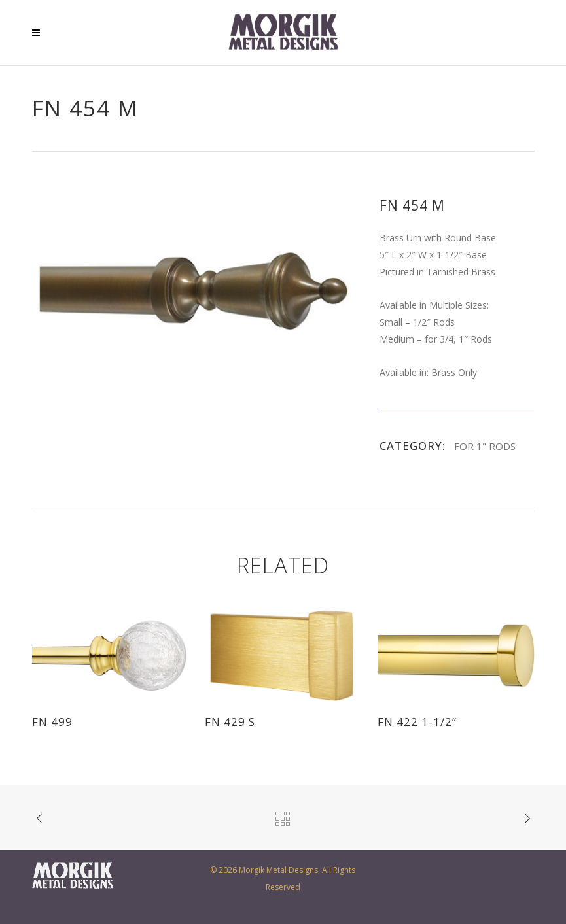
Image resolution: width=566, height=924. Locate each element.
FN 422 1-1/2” (417, 722)
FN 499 (52, 722)
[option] (193, 291)
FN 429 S (230, 722)
